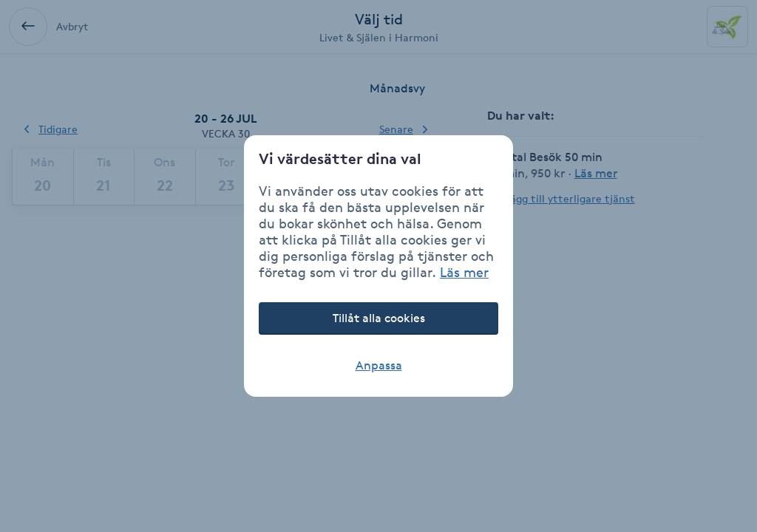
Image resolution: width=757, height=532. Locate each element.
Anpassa (379, 365)
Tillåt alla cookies (379, 318)
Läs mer (464, 272)
